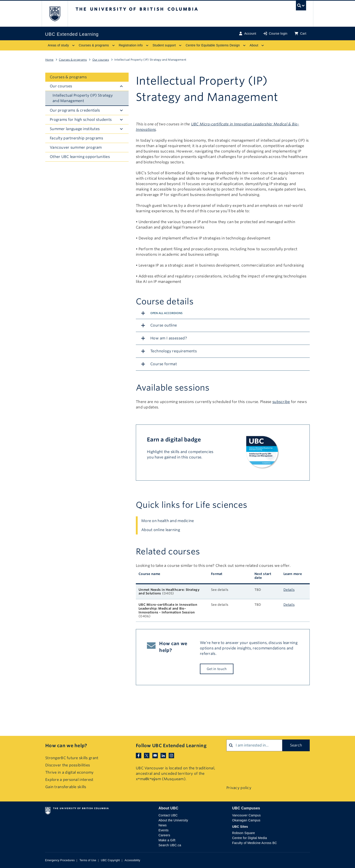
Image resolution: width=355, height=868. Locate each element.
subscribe (281, 402)
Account (248, 34)
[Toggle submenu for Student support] (180, 45)
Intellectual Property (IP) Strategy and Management (83, 98)
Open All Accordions (166, 313)
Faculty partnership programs (76, 138)
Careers (164, 835)
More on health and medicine (168, 521)
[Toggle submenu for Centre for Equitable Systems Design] (244, 45)
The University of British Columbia (55, 14)
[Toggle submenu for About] (263, 45)
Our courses (101, 60)
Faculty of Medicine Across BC (254, 843)
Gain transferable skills (66, 787)
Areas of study (58, 45)
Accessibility (132, 860)
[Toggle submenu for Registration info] (147, 45)
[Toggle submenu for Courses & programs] (113, 45)
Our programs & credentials (75, 110)
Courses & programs (94, 45)
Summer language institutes (75, 129)
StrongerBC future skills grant (72, 758)
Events (163, 830)
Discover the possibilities (68, 765)
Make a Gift (167, 840)
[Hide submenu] (121, 86)
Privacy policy (239, 788)
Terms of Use (88, 860)
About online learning (161, 530)
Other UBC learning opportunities (80, 157)
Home (49, 60)
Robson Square (243, 833)
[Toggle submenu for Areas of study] (73, 45)
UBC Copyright (110, 860)
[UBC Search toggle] (301, 7)
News (163, 825)
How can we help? (66, 746)
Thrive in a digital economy (70, 772)
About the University (173, 820)
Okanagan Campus (246, 820)
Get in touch (217, 669)
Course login (275, 34)
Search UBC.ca (170, 845)
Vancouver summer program (76, 147)
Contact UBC (168, 815)
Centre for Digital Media (249, 838)
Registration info (131, 45)
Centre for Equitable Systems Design (213, 45)
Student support (164, 45)
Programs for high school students (81, 120)
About (254, 45)
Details (289, 590)
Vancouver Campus (246, 815)
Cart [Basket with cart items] (300, 34)
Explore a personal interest (69, 780)
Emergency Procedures (60, 860)
